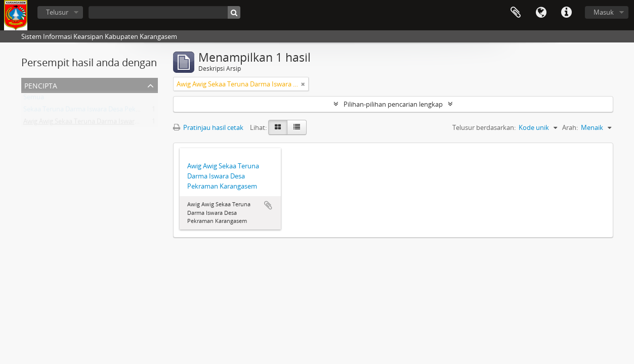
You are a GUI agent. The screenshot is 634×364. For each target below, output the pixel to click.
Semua (34, 99)
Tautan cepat (566, 13)
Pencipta (41, 85)
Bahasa (541, 13)
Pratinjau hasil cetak (208, 127)
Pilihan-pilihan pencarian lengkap (393, 104)
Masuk (604, 12)
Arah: (570, 127)
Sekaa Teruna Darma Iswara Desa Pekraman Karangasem (109, 111)
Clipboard (516, 13)
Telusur (57, 12)
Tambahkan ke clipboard (268, 205)
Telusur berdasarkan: (484, 127)
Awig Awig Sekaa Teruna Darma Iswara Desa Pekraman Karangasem (124, 123)
